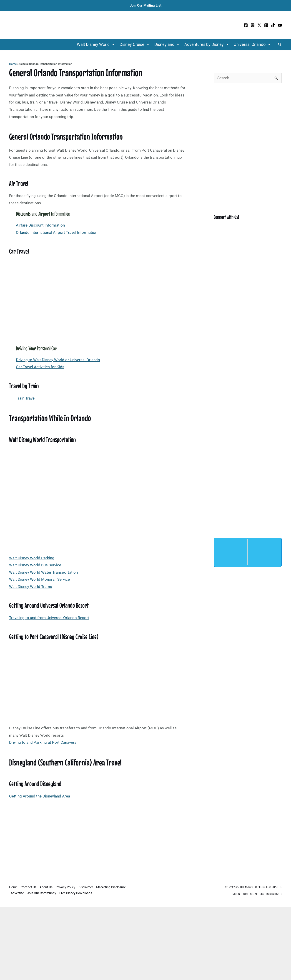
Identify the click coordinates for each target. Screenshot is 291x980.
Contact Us (29, 887)
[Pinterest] (266, 25)
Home (13, 64)
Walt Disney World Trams (31, 587)
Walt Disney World (96, 44)
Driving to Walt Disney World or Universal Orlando (58, 360)
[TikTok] (273, 25)
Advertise (17, 893)
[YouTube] (280, 25)
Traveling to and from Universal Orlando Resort (49, 618)
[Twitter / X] (259, 25)
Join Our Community (42, 893)
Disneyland (167, 44)
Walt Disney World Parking (32, 558)
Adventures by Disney (207, 44)
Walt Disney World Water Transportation (43, 572)
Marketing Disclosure (111, 887)
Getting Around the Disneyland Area (40, 796)
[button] (280, 45)
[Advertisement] (98, 836)
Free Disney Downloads (76, 893)
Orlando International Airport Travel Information (57, 232)
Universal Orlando (252, 44)
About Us (46, 887)
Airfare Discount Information (40, 225)
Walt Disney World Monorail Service (39, 579)
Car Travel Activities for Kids (40, 367)
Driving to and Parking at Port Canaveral (43, 742)
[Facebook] (246, 25)
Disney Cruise (135, 44)
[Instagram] (253, 25)
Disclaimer (86, 887)
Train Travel (26, 398)
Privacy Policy (65, 887)
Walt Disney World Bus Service (35, 565)
